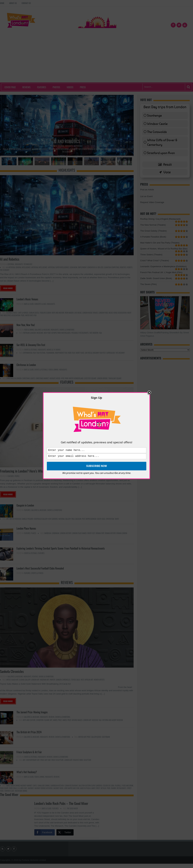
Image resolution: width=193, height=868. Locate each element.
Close (149, 392)
